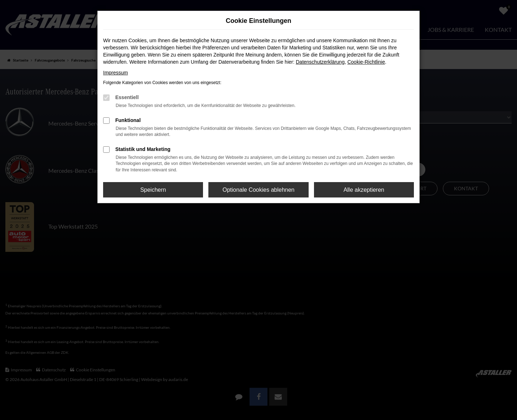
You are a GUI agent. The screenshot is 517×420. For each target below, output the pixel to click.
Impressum (115, 73)
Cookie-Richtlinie (366, 62)
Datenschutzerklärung (320, 62)
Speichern (153, 190)
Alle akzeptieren (364, 190)
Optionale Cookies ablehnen (258, 190)
